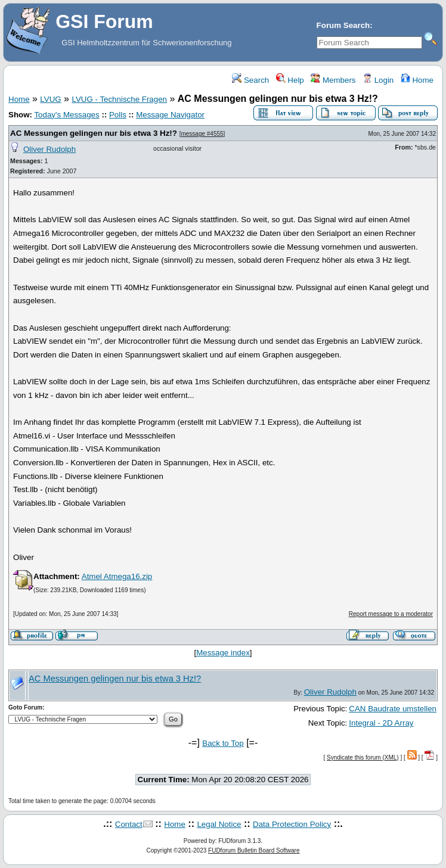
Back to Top (223, 743)
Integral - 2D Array (381, 723)
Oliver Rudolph (49, 149)
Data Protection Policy (292, 824)
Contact (129, 824)
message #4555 (202, 134)
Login (378, 80)
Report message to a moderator (391, 614)
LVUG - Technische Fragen (119, 99)
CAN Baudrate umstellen (393, 709)
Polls (118, 115)
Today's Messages (66, 115)
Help (290, 80)
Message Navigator (170, 115)
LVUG (50, 99)
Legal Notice (219, 824)
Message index (223, 653)
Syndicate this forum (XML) (363, 757)
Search (250, 80)
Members (333, 80)
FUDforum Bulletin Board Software (254, 850)
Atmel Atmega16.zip (117, 576)
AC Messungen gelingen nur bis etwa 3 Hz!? (94, 133)
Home (417, 80)
